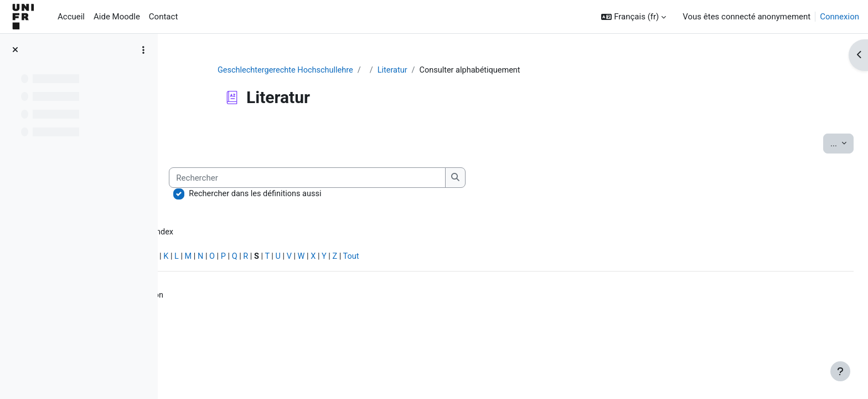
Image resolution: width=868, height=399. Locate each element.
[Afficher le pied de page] (840, 371)
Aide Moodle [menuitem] (117, 17)
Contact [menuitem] (163, 17)
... (817, 143)
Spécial (193, 258)
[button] (634, 17)
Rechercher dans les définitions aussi (412, 195)
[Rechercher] (465, 178)
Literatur (463, 70)
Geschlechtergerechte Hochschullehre (353, 70)
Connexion (839, 17)
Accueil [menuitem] (71, 17)
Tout (518, 258)
